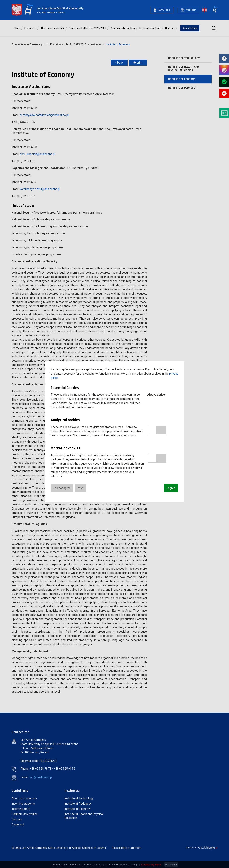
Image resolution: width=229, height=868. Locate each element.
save (81, 488)
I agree (171, 488)
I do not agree (62, 488)
